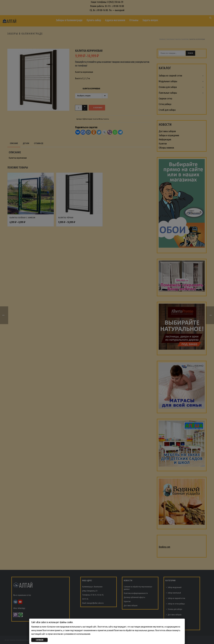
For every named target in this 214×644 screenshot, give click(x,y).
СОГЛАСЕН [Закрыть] (40, 640)
